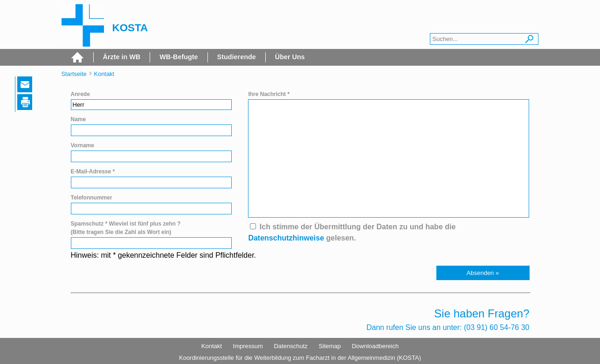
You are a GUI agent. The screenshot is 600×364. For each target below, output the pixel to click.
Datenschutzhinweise (286, 238)
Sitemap (330, 346)
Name (79, 119)
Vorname (83, 145)
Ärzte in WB (122, 57)
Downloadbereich (375, 346)
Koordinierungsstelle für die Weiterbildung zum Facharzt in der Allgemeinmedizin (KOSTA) (300, 358)
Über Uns (290, 57)
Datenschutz (290, 346)
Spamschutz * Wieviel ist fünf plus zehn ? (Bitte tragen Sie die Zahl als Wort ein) (126, 228)
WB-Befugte (179, 57)
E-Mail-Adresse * (93, 172)
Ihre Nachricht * (269, 94)
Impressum (248, 346)
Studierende (237, 57)
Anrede (80, 94)
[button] (483, 273)
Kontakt (104, 74)
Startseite (74, 74)
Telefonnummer (92, 198)
